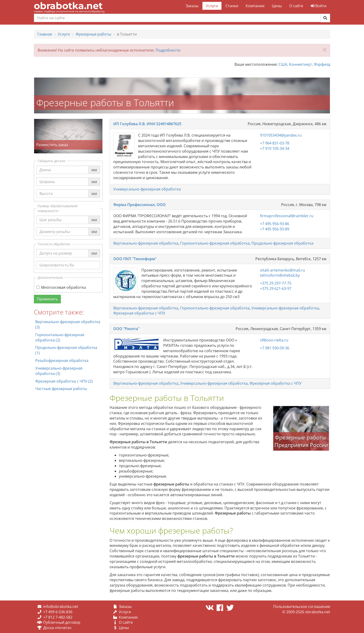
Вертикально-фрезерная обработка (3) (68, 324)
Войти (318, 6)
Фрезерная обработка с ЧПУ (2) (64, 381)
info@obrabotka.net (61, 607)
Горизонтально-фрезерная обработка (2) (60, 337)
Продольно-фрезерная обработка (282, 243)
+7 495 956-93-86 (275, 224)
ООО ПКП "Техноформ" (135, 259)
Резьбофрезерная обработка (62, 361)
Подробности (168, 50)
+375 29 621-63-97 (276, 289)
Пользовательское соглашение (302, 607)
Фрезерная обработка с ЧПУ (139, 313)
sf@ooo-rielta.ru (274, 340)
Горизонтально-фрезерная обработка (215, 243)
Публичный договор (62, 622)
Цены (277, 6)
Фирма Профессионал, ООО (140, 205)
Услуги (212, 6)
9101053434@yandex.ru (281, 135)
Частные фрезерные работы (61, 389)
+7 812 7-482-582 (58, 617)
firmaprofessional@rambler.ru (287, 216)
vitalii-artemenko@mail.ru (283, 270)
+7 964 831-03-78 (275, 143)
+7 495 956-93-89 (275, 229)
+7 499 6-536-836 (58, 612)
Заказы (192, 6)
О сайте (296, 6)
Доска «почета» (57, 628)
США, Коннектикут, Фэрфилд (304, 64)
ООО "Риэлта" (126, 329)
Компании (255, 6)
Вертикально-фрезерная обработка (146, 243)
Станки (232, 6)
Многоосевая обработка (61, 287)
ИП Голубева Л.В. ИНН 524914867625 (147, 124)
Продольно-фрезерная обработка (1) (66, 350)
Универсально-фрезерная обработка (147, 189)
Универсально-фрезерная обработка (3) (59, 371)
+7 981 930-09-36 (275, 348)
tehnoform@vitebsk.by (280, 275)
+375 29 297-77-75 (276, 283)
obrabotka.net (68, 6)
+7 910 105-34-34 (275, 148)
